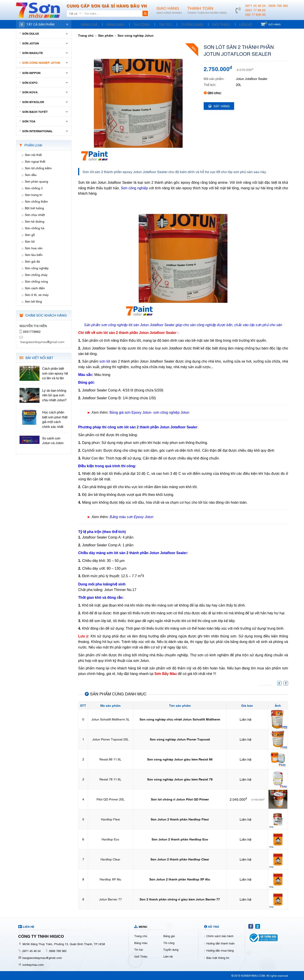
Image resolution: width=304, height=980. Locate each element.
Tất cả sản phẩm (40, 24)
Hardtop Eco (110, 839)
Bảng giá (89, 24)
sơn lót (105, 361)
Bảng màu (114, 24)
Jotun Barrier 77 (111, 899)
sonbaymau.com (33, 964)
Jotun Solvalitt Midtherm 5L (111, 719)
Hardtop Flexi (110, 819)
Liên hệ (239, 24)
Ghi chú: (215, 93)
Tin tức (162, 24)
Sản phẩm (106, 35)
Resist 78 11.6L (110, 779)
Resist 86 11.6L (110, 759)
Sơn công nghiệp (134, 188)
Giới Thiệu (216, 24)
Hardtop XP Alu (110, 879)
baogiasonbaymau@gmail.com (42, 958)
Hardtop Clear (110, 859)
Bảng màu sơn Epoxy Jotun (131, 517)
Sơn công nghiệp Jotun (136, 35)
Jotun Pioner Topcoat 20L (111, 739)
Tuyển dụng (188, 24)
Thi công (139, 24)
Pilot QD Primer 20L (111, 799)
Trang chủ (86, 35)
